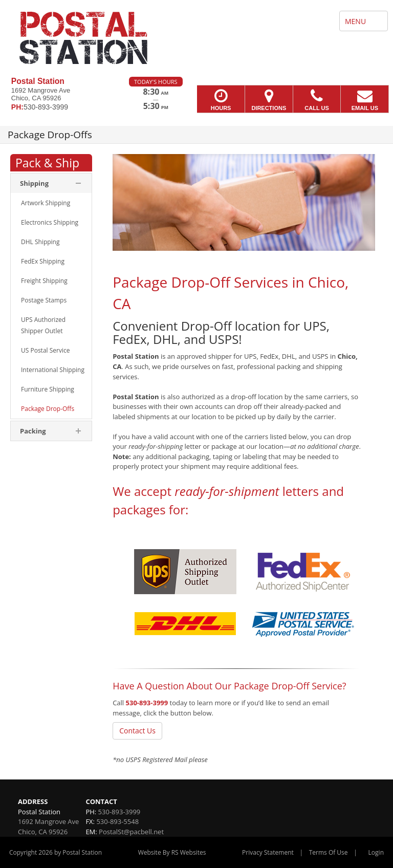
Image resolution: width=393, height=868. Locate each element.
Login (376, 852)
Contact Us (137, 731)
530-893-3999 (147, 703)
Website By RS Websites (172, 852)
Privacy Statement (268, 852)
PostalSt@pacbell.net (131, 832)
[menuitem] (51, 203)
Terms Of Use (329, 852)
